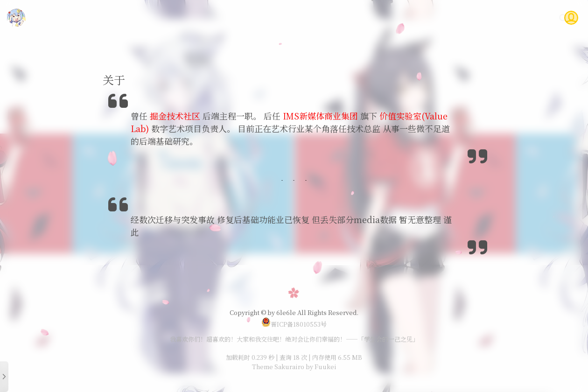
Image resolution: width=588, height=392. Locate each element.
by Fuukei (320, 367)
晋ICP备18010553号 (294, 324)
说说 (403, 17)
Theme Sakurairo (278, 367)
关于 (526, 17)
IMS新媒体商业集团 (320, 116)
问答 (498, 17)
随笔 (375, 17)
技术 (347, 17)
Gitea (468, 17)
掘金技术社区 (175, 116)
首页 (319, 17)
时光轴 (434, 17)
